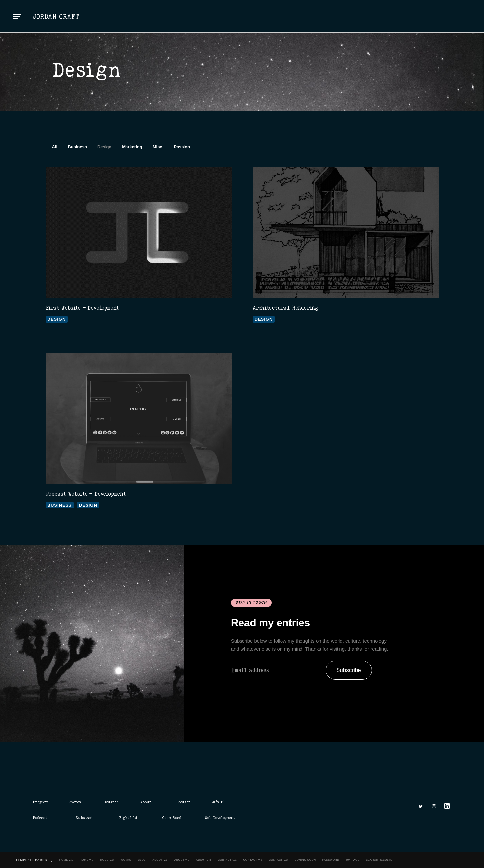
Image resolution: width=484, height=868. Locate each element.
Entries (112, 802)
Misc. (158, 147)
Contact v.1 (227, 860)
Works (126, 860)
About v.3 (203, 860)
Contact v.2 (253, 860)
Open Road (172, 818)
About (146, 802)
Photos (75, 802)
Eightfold (128, 818)
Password (331, 860)
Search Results (379, 860)
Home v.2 (87, 860)
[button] (17, 16)
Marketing (132, 147)
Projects (41, 802)
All (55, 147)
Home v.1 (66, 860)
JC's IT (218, 802)
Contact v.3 (278, 860)
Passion (182, 147)
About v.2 (182, 860)
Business (77, 147)
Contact (183, 802)
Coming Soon (305, 860)
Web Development (220, 818)
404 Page (353, 860)
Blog (142, 860)
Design (104, 147)
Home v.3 (107, 860)
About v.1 (160, 860)
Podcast (40, 818)
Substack (84, 818)
